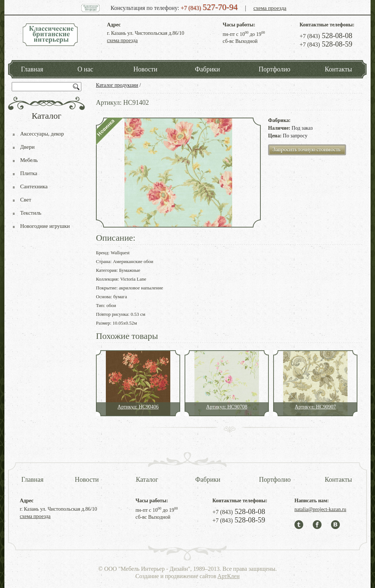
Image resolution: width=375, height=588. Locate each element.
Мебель (29, 160)
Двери (27, 147)
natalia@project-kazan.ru (320, 509)
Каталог (147, 480)
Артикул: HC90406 (138, 407)
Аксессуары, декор (42, 134)
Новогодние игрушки (45, 226)
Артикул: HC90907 (315, 407)
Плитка (29, 173)
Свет (26, 200)
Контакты (338, 69)
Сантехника (34, 186)
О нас (85, 69)
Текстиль (31, 213)
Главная (32, 69)
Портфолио (274, 69)
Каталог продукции (117, 85)
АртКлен (229, 576)
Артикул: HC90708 (227, 407)
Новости (145, 69)
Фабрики (207, 69)
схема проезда (270, 8)
